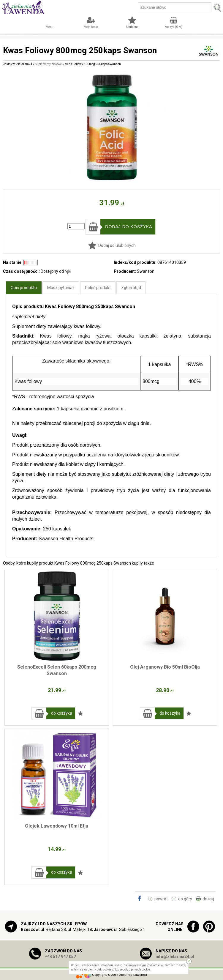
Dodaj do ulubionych (117, 245)
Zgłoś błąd (131, 288)
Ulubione (132, 27)
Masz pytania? (61, 288)
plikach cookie (140, 969)
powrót (161, 899)
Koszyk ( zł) (173, 27)
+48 (60, 957)
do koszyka (62, 713)
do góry (185, 899)
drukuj (208, 899)
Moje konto (91, 27)
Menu (50, 27)
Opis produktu (24, 288)
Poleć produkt (98, 288)
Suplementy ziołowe (48, 64)
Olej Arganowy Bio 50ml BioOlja (165, 667)
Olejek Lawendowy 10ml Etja (57, 826)
